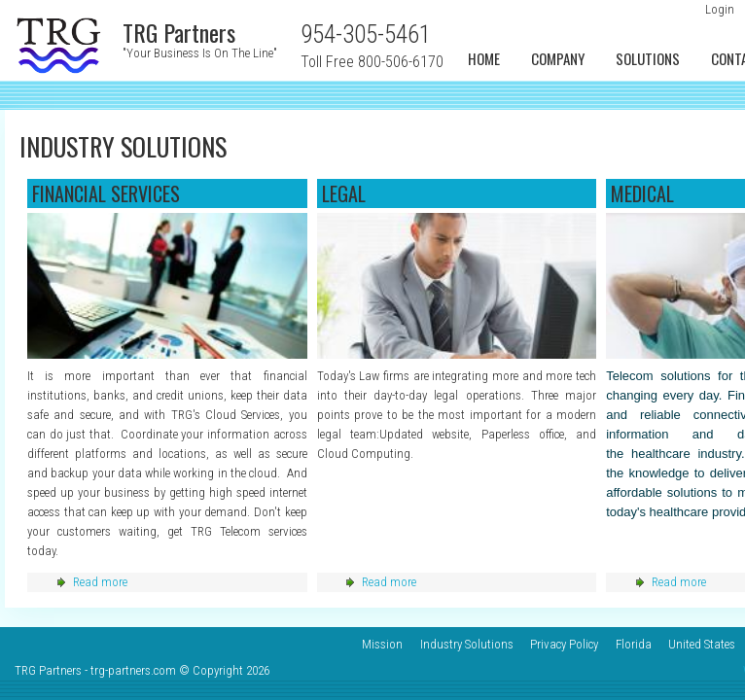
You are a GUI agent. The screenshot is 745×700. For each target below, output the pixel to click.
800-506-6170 (401, 62)
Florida (634, 644)
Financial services (106, 193)
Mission (382, 644)
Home (484, 58)
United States (702, 644)
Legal (344, 193)
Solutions (648, 58)
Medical (642, 193)
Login (720, 9)
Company (558, 58)
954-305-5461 (366, 35)
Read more (100, 582)
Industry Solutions (467, 644)
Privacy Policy (564, 644)
